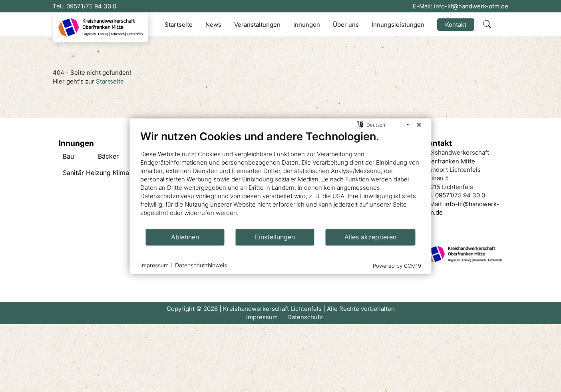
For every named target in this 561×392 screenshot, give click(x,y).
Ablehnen (185, 237)
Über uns (346, 25)
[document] (281, 179)
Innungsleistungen (398, 25)
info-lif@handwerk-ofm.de (471, 6)
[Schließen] (419, 125)
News (213, 25)
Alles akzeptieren (370, 237)
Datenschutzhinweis (201, 265)
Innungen (307, 25)
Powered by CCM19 (397, 265)
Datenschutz (305, 317)
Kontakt (456, 25)
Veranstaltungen (257, 25)
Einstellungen (275, 237)
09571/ (76, 6)
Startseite (179, 25)
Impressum (262, 317)
